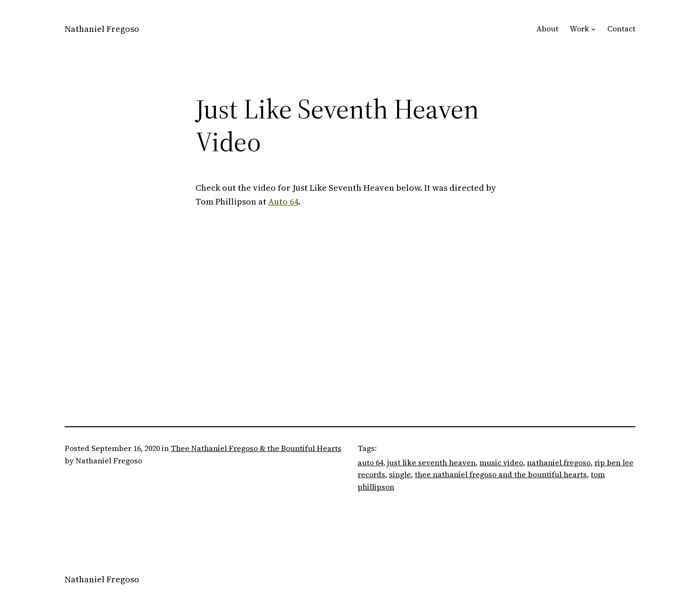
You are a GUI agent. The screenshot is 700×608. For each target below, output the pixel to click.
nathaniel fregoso (559, 462)
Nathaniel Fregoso (102, 29)
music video (501, 462)
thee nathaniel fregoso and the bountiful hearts (501, 474)
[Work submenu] (593, 29)
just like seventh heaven (431, 462)
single (400, 474)
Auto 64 (283, 201)
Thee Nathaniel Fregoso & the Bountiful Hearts (256, 448)
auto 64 (370, 462)
